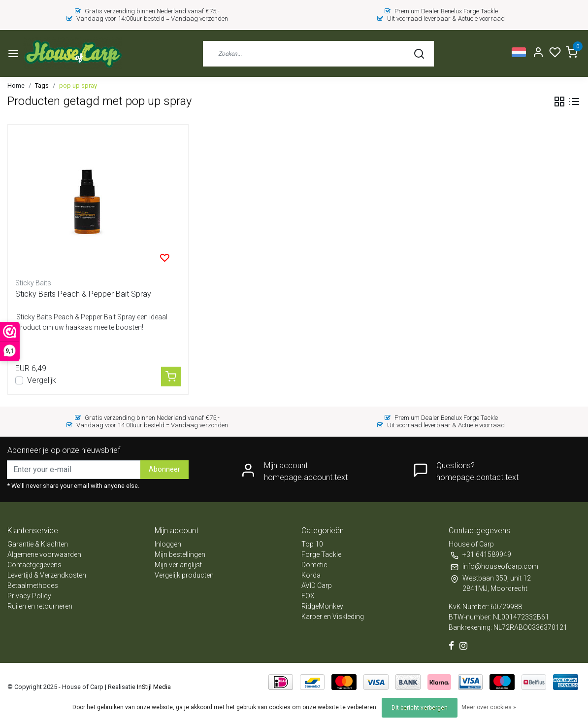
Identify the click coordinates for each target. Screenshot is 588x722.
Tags (42, 86)
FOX (308, 596)
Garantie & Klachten (38, 544)
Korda (311, 575)
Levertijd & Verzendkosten (47, 575)
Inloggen (168, 544)
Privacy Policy (29, 596)
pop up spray (78, 86)
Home (16, 86)
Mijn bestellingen (180, 554)
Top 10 (312, 544)
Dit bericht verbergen (420, 708)
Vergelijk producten (184, 575)
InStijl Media (153, 687)
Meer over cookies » (489, 707)
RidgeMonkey (322, 606)
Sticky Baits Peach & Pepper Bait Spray (83, 294)
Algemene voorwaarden (44, 554)
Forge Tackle (321, 554)
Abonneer (164, 469)
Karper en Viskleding (333, 617)
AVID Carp (317, 585)
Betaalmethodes (33, 585)
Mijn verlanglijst (178, 565)
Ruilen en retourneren (40, 606)
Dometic (314, 565)
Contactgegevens (34, 565)
